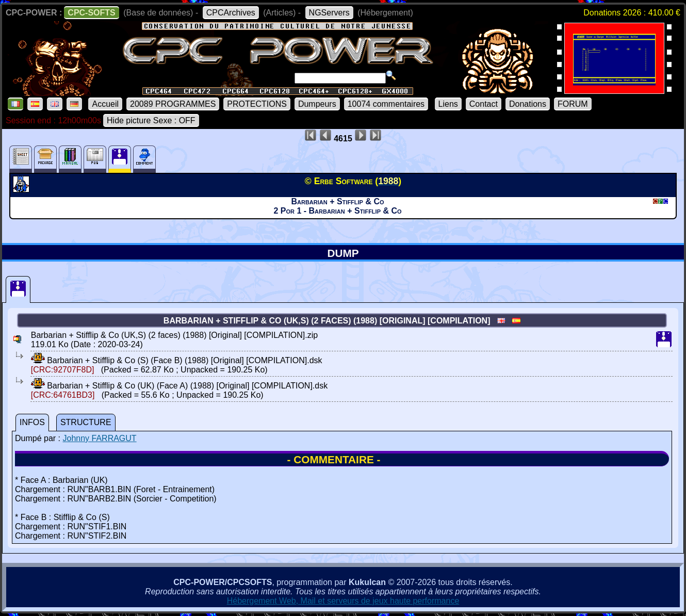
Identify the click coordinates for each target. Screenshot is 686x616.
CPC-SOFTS (91, 13)
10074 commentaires (386, 104)
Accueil (105, 104)
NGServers (329, 13)
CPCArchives (231, 13)
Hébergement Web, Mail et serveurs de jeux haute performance (343, 601)
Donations (528, 104)
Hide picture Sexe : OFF (151, 120)
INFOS (32, 422)
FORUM (573, 104)
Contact (484, 104)
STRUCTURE (86, 422)
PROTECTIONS (257, 104)
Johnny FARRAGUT (99, 438)
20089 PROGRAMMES (173, 104)
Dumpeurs (317, 104)
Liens (448, 104)
